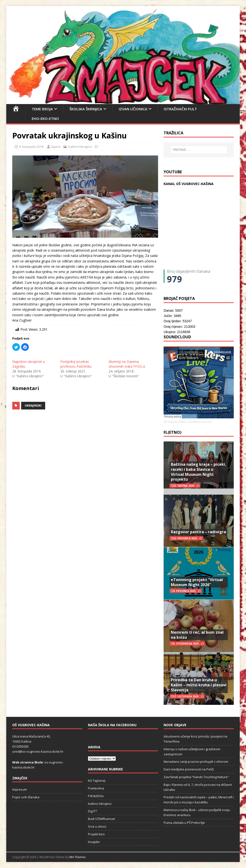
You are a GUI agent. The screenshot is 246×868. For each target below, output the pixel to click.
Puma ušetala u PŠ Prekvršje (184, 823)
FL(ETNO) (172, 432)
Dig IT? (92, 811)
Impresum (20, 789)
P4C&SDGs (96, 796)
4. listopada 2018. (31, 147)
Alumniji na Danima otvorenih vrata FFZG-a (127, 364)
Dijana (56, 147)
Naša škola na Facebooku (112, 725)
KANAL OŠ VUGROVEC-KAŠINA (189, 184)
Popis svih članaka (26, 797)
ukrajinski (33, 406)
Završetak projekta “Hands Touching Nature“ (196, 777)
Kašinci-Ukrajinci (80, 147)
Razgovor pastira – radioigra (198, 532)
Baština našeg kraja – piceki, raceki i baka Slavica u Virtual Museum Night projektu (199, 472)
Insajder (94, 842)
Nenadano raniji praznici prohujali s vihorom (196, 762)
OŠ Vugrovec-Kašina (175, 422)
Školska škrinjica (86, 109)
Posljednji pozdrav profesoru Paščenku (76, 364)
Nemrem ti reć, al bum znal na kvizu (197, 635)
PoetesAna (96, 788)
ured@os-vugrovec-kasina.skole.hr (38, 751)
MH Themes (77, 857)
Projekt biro (96, 834)
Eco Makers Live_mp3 (200, 422)
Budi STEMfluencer (102, 819)
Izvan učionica (133, 109)
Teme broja (42, 109)
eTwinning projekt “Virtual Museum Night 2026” (197, 582)
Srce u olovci (97, 826)
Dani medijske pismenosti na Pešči (189, 769)
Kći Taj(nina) (97, 781)
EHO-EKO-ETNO (45, 118)
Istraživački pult (180, 109)
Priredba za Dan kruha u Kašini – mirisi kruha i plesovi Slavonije (199, 685)
